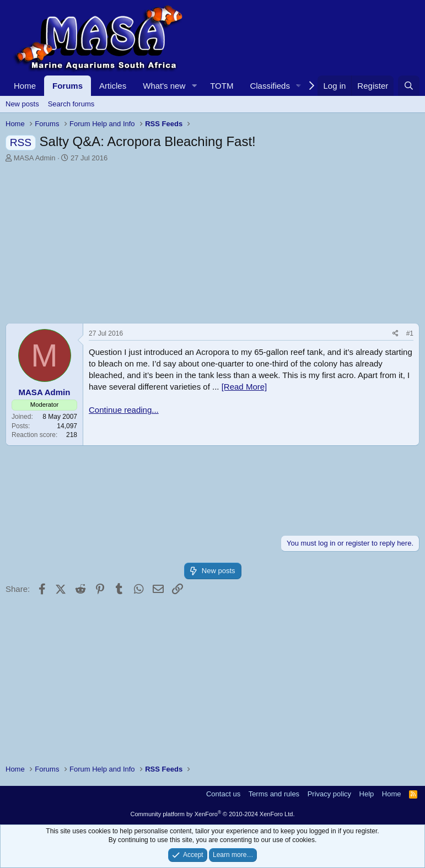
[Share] (396, 334)
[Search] (409, 86)
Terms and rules (274, 794)
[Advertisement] (213, 246)
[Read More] (244, 387)
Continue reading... (124, 410)
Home (25, 86)
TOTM (222, 86)
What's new (164, 86)
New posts (22, 104)
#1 (410, 333)
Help (367, 794)
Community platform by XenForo (213, 814)
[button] (194, 86)
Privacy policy (329, 794)
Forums (68, 86)
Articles (113, 86)
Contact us (223, 794)
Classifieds (270, 86)
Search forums (71, 104)
